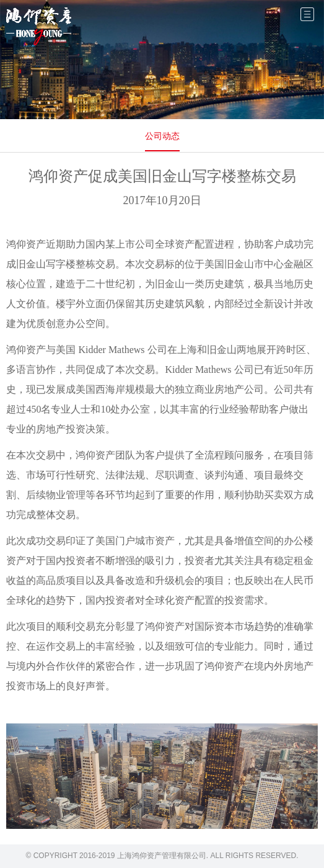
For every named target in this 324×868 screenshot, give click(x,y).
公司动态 (162, 136)
